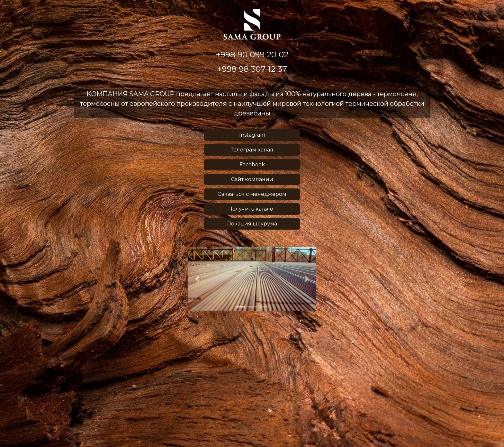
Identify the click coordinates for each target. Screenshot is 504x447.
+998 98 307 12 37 (252, 69)
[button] (197, 279)
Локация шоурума (252, 224)
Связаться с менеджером (252, 194)
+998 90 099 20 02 (252, 55)
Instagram (252, 135)
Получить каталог (252, 209)
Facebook (252, 164)
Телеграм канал (252, 150)
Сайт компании (252, 179)
